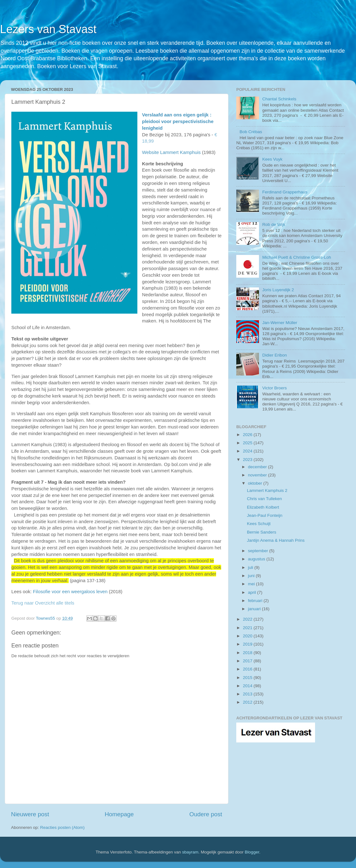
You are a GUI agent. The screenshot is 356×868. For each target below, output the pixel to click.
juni (252, 576)
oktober (256, 483)
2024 (248, 451)
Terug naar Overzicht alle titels (43, 603)
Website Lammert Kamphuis (171, 152)
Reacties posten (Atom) (62, 827)
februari (256, 601)
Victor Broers (274, 388)
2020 (248, 636)
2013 (248, 694)
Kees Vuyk (272, 159)
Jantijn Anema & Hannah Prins (276, 540)
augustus (257, 559)
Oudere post (206, 814)
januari (255, 609)
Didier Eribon (274, 355)
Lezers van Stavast (48, 29)
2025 (248, 443)
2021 (248, 628)
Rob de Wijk (274, 224)
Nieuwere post (30, 814)
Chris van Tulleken (264, 499)
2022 (248, 619)
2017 (248, 661)
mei (252, 584)
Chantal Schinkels (279, 99)
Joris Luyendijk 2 (278, 290)
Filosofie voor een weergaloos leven (70, 592)
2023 (248, 460)
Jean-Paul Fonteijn (265, 515)
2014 (248, 686)
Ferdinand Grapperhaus (285, 192)
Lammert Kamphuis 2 (267, 490)
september (259, 551)
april (253, 592)
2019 (248, 644)
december (258, 467)
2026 (248, 435)
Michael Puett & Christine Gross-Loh (296, 257)
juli (251, 567)
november (258, 475)
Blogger (252, 852)
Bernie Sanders (262, 532)
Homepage (119, 814)
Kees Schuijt (259, 524)
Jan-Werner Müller (280, 323)
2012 (248, 702)
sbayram (190, 852)
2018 (248, 653)
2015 (248, 678)
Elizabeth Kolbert (263, 507)
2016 (248, 669)
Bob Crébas (251, 132)
